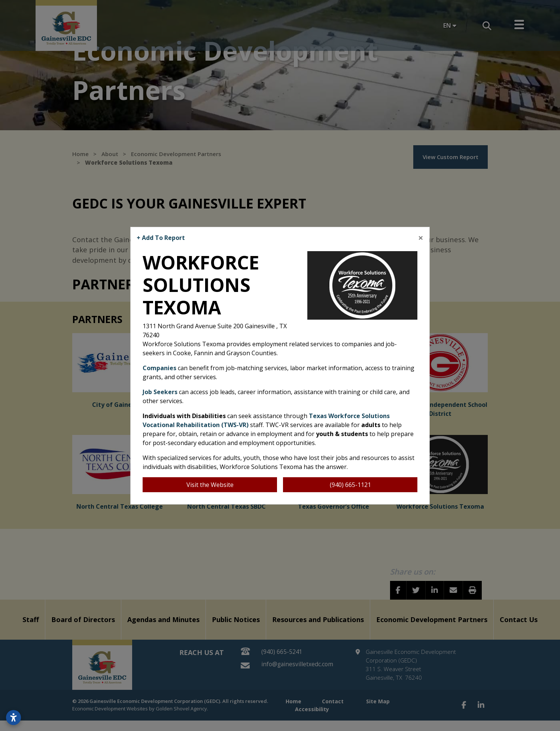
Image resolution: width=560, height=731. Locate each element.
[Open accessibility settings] (13, 718)
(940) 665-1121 (350, 485)
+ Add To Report (161, 238)
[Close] (421, 238)
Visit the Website (210, 485)
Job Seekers (160, 392)
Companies (159, 368)
